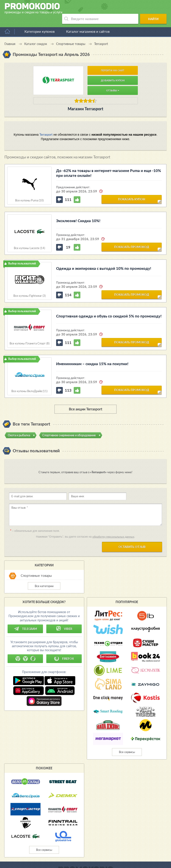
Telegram (25, 619)
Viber (64, 619)
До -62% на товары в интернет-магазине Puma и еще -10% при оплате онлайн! (109, 163)
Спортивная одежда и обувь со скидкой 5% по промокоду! (109, 306)
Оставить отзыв (132, 537)
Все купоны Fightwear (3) (30, 286)
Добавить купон (113, 70)
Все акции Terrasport (85, 399)
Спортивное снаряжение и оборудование (69, 425)
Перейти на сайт (113, 60)
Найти (155, 8)
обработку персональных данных (113, 527)
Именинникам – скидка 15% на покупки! (92, 354)
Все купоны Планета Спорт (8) (30, 333)
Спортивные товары (36, 565)
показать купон (132, 189)
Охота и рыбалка (19, 425)
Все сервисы (127, 742)
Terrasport (46, 125)
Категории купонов (40, 21)
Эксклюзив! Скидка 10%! (78, 211)
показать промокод (132, 237)
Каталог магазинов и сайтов (88, 21)
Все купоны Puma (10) (29, 190)
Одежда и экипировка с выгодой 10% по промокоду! (104, 258)
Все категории (44, 576)
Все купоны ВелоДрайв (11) (29, 381)
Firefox (64, 649)
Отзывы (113, 80)
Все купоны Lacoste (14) (29, 238)
